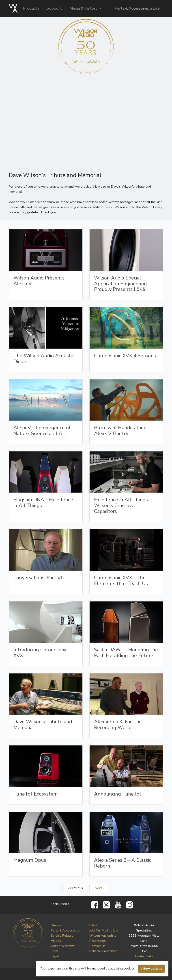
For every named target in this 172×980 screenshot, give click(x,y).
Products (32, 8)
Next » (100, 888)
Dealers (56, 925)
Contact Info (144, 956)
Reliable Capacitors (103, 951)
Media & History (84, 8)
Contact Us (97, 946)
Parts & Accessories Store (137, 8)
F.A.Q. (93, 925)
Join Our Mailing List (104, 930)
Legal (55, 956)
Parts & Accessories (65, 930)
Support (55, 8)
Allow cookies (152, 969)
